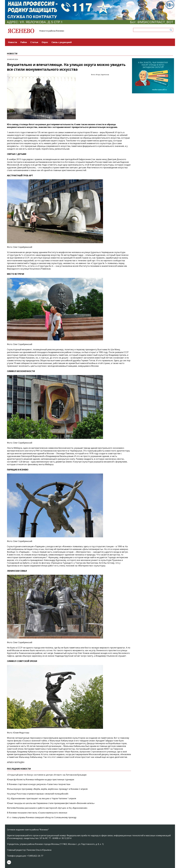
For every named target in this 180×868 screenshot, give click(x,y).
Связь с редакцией (62, 42)
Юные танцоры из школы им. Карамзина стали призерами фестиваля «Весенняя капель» (51, 803)
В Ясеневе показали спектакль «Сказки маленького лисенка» (37, 813)
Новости (13, 42)
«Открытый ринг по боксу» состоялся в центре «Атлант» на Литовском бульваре (47, 775)
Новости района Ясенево (52, 31)
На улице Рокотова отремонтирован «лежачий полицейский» (38, 794)
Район (24, 42)
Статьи (34, 42)
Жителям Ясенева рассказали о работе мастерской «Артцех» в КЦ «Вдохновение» (47, 808)
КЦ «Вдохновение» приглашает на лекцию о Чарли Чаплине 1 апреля (41, 798)
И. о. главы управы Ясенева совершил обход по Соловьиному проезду (42, 817)
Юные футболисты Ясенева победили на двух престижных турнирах (41, 780)
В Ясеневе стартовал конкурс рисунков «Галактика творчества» (39, 784)
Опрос (45, 42)
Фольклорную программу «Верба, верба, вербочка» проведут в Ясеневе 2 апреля (47, 789)
